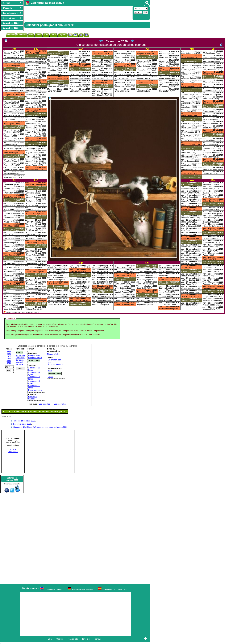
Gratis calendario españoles (115, 589)
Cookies (60, 639)
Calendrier (22, 35)
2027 (9, 358)
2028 (9, 361)
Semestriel (20, 355)
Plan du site (73, 639)
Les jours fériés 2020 (22, 424)
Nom (50, 371)
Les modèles (45, 404)
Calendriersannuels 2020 (12, 479)
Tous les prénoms (55, 364)
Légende (62, 35)
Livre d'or (86, 639)
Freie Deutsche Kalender (83, 589)
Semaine (19, 364)
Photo (53, 35)
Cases (39, 35)
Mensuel (19, 362)
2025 (9, 354)
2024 (9, 352)
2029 (9, 363)
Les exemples (60, 404)
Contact (98, 639)
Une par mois (34, 355)
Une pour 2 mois (35, 358)
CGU (50, 639)
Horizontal (33, 397)
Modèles (11, 35)
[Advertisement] (78, 13)
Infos (46, 35)
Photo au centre (35, 390)
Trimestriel (20, 358)
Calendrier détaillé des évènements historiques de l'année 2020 (40, 427)
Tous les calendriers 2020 (24, 421)
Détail (50, 377)
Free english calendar (54, 589)
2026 (9, 356)
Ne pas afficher (54, 354)
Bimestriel (20, 360)
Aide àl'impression (13, 451)
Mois (31, 35)
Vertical (31, 399)
